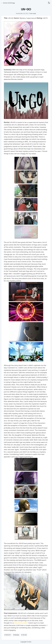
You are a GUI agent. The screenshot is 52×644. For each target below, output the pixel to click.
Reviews (16, 635)
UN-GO (24, 635)
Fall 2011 (8, 635)
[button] (49, 3)
